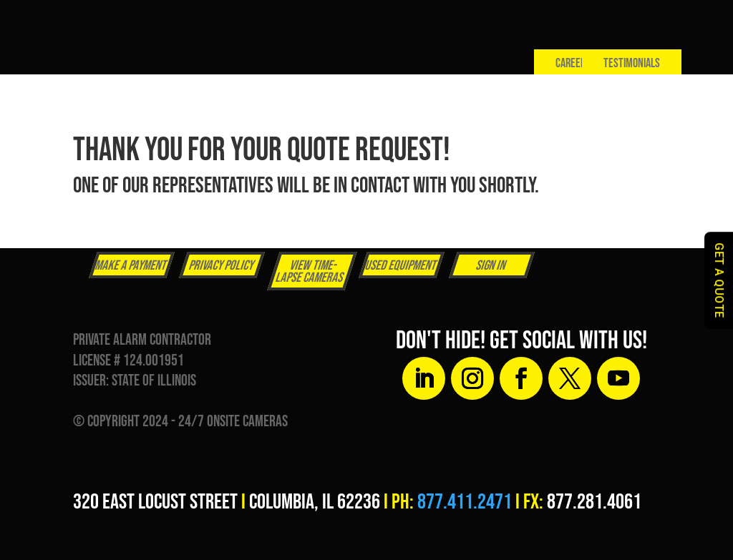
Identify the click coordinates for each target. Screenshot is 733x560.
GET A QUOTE (719, 280)
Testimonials (632, 63)
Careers (573, 63)
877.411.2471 (465, 502)
